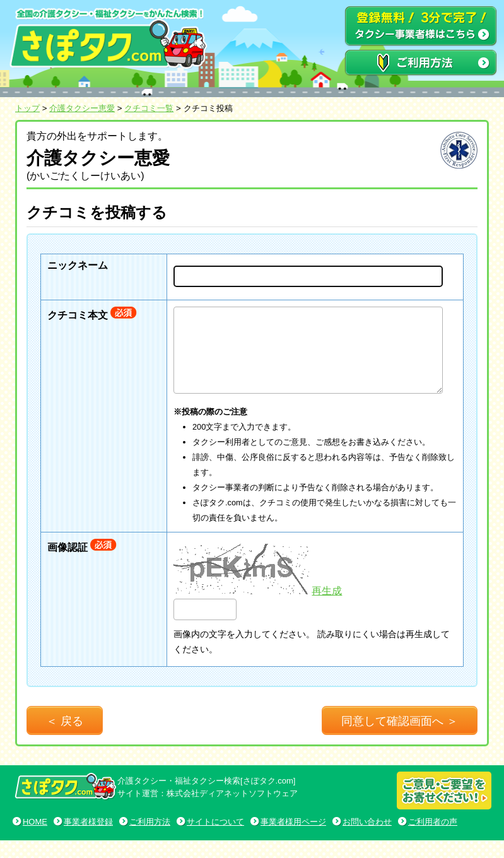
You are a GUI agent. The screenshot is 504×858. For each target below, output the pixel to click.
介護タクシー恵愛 (82, 108)
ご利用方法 (150, 839)
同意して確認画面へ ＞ (400, 739)
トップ (27, 108)
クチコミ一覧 (149, 108)
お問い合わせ (367, 839)
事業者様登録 (88, 839)
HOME (35, 839)
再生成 (327, 608)
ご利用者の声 (433, 839)
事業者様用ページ (293, 839)
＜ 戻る (65, 739)
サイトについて (215, 839)
